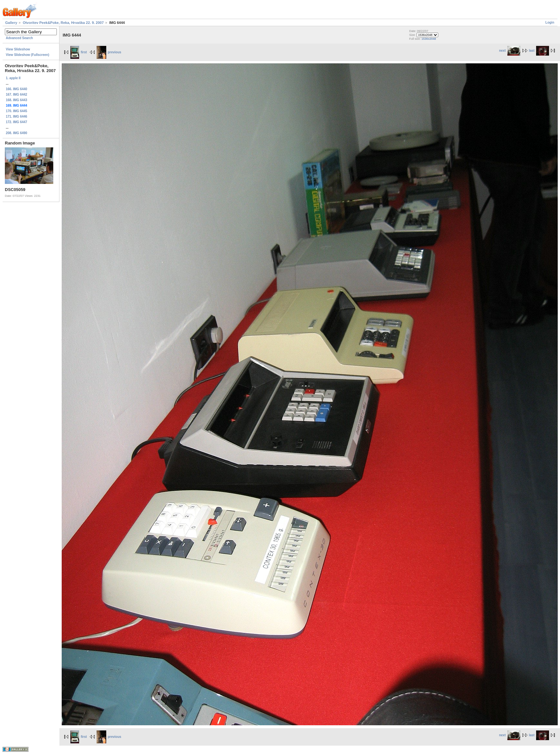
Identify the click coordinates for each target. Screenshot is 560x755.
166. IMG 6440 (16, 89)
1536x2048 (429, 39)
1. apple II (13, 78)
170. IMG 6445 (16, 111)
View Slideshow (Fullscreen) (27, 55)
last (539, 51)
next (510, 51)
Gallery (11, 23)
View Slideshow (18, 49)
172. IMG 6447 (16, 122)
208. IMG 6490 (16, 133)
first (79, 52)
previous (109, 52)
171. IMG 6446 (16, 117)
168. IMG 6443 (16, 100)
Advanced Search (19, 38)
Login (550, 22)
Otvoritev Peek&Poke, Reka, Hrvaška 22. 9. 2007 (63, 23)
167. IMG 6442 (16, 95)
